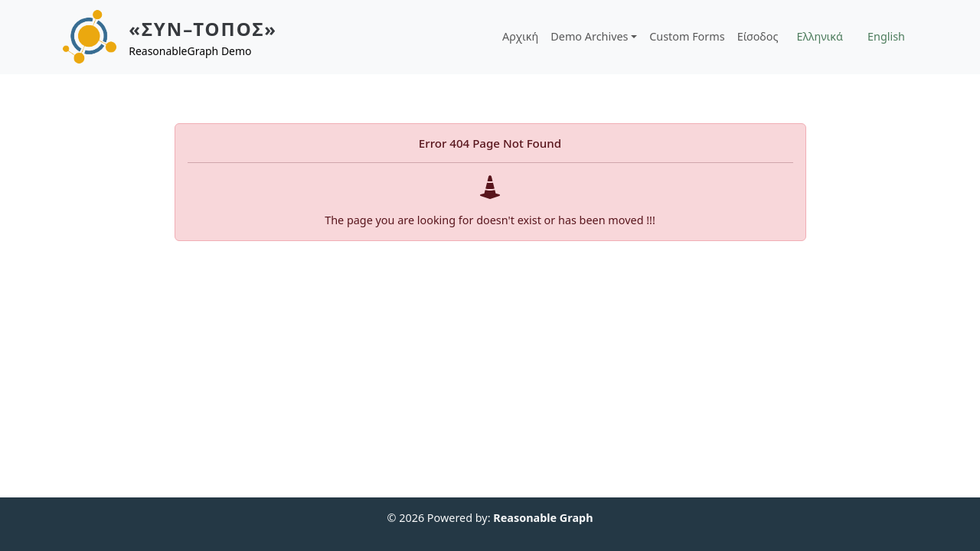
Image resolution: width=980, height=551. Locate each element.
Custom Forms (687, 36)
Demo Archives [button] (589, 36)
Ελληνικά (820, 36)
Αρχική (520, 36)
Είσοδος (758, 36)
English (886, 36)
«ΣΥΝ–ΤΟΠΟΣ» (203, 29)
